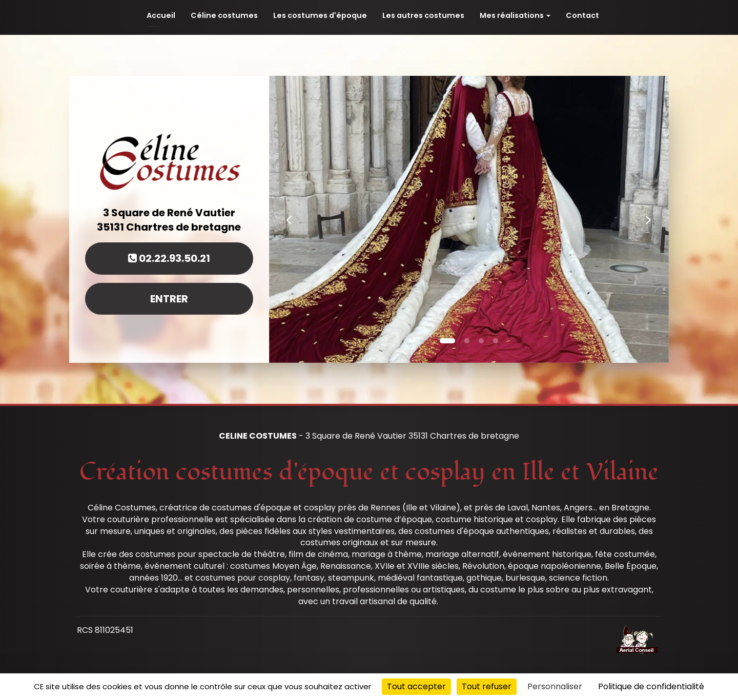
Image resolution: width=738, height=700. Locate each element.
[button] (289, 219)
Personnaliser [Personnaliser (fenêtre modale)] (555, 686)
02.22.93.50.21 (169, 258)
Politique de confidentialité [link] (651, 686)
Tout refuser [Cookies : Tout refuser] (487, 686)
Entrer (169, 299)
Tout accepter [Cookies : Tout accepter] (416, 686)
